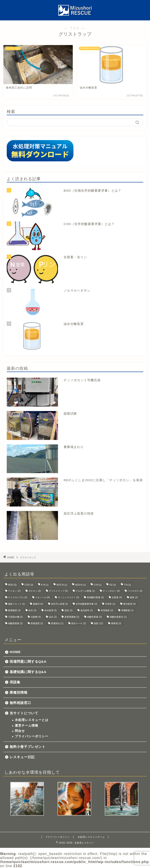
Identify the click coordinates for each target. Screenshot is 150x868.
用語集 (15, 682)
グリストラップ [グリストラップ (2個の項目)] (58, 591)
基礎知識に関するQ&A (28, 672)
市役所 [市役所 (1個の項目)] (110, 604)
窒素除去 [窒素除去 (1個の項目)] (57, 623)
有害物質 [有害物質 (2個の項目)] (107, 610)
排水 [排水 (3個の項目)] (32, 610)
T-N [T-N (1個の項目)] (127, 585)
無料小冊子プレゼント (28, 747)
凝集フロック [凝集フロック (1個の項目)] (17, 604)
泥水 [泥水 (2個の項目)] (53, 617)
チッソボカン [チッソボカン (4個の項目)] (111, 591)
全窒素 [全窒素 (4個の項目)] (117, 597)
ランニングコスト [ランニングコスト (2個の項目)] (69, 597)
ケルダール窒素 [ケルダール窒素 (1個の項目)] (85, 591)
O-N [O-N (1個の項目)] (97, 585)
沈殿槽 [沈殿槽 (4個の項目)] (36, 617)
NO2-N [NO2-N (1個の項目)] (62, 585)
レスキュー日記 (22, 757)
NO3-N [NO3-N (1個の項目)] (80, 585)
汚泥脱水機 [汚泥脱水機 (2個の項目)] (15, 617)
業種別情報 (19, 692)
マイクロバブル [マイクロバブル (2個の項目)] (18, 597)
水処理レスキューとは (32, 720)
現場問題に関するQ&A (28, 661)
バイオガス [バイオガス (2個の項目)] (135, 591)
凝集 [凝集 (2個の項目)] (134, 597)
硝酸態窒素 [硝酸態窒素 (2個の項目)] (15, 623)
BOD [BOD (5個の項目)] (12, 585)
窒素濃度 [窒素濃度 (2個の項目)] (37, 623)
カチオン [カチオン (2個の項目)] (35, 591)
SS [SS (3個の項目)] (112, 585)
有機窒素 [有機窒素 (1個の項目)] (127, 610)
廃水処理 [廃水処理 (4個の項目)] (129, 604)
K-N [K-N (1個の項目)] (45, 585)
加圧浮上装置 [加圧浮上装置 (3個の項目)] (60, 604)
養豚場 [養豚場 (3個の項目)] (116, 623)
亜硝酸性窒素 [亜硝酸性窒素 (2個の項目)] (95, 597)
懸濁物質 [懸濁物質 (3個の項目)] (14, 610)
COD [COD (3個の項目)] (29, 585)
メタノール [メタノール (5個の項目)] (43, 597)
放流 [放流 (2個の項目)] (69, 610)
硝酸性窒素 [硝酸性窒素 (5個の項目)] (94, 617)
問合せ (20, 731)
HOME (15, 652)
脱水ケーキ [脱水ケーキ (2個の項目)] (79, 623)
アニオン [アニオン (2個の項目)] (14, 591)
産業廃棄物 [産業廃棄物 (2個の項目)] (72, 617)
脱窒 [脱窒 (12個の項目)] (98, 623)
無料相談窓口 (20, 703)
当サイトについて (24, 713)
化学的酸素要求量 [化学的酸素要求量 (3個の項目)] (86, 604)
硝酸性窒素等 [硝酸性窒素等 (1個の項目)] (118, 617)
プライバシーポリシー (32, 736)
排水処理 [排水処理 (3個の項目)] (51, 610)
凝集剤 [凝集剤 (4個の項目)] (38, 604)
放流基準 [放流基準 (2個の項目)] (87, 610)
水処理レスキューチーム (91, 837)
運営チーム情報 (27, 726)
